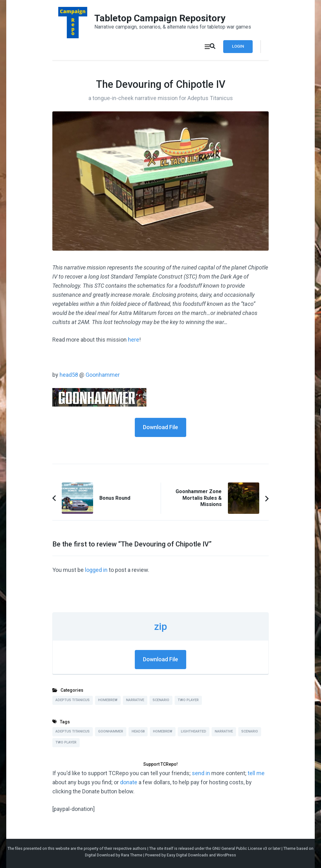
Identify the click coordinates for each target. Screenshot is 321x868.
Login (238, 46)
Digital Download (100, 855)
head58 (69, 375)
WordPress (226, 855)
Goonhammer (103, 375)
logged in (96, 570)
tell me (256, 773)
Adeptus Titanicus (73, 700)
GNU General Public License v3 (240, 848)
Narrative (135, 700)
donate (129, 782)
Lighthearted (194, 731)
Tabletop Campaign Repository (160, 18)
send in (201, 773)
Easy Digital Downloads (187, 855)
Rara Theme (132, 855)
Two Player (188, 700)
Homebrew (108, 700)
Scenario (161, 700)
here (134, 340)
